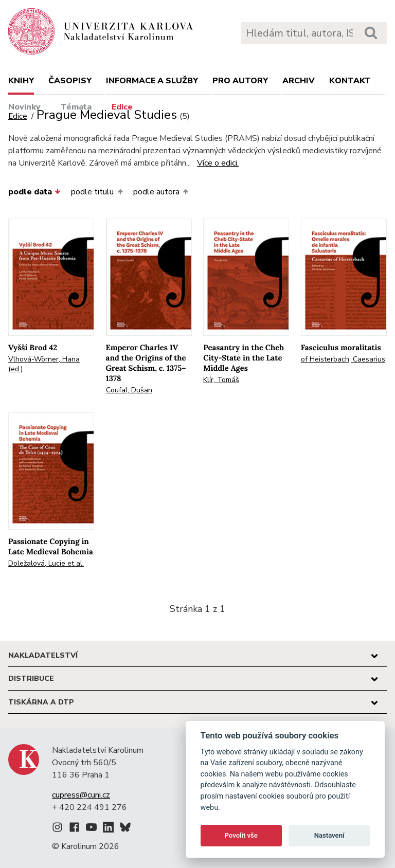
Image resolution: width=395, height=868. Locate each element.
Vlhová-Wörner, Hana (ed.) (44, 364)
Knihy (21, 81)
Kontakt (350, 81)
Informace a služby (152, 81)
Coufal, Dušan (129, 390)
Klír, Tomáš (221, 380)
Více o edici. (218, 163)
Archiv (299, 81)
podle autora (161, 192)
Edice (122, 107)
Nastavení (329, 835)
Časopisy (70, 81)
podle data (34, 192)
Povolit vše (241, 835)
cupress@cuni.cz (81, 795)
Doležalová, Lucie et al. (46, 563)
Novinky (24, 107)
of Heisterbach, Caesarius (343, 359)
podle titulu (97, 192)
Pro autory (240, 81)
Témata (76, 107)
